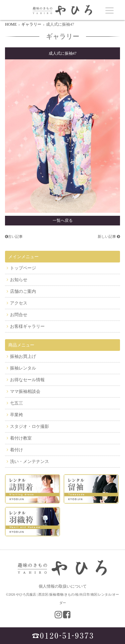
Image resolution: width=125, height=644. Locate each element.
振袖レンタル (23, 368)
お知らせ (19, 280)
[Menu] (109, 10)
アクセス (19, 303)
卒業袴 (16, 415)
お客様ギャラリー (27, 326)
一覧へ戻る (63, 220)
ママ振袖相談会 (25, 391)
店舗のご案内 (23, 291)
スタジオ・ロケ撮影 (29, 426)
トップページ (23, 268)
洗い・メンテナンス (29, 461)
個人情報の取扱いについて (63, 586)
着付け (16, 450)
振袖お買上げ (23, 356)
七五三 (16, 403)
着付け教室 (21, 438)
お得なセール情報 (27, 380)
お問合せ (19, 315)
